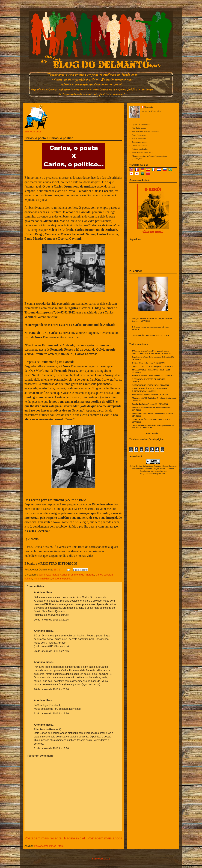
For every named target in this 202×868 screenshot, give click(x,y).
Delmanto (149, 107)
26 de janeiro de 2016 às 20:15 (51, 620)
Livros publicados (139, 145)
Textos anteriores (139, 139)
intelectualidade (42, 579)
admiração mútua (49, 575)
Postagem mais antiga (105, 838)
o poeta (57, 579)
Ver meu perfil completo (151, 111)
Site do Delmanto (139, 128)
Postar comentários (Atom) (49, 846)
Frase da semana (139, 135)
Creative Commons (166, 468)
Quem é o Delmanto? (141, 125)
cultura (28, 579)
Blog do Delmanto (143, 466)
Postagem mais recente (43, 838)
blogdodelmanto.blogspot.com (153, 473)
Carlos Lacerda (104, 575)
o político (67, 579)
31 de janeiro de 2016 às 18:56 (51, 714)
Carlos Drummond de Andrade (77, 575)
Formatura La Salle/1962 (142, 153)
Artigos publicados (140, 149)
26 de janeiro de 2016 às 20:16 (51, 651)
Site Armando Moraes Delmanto (145, 132)
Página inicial (74, 838)
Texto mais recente (140, 142)
